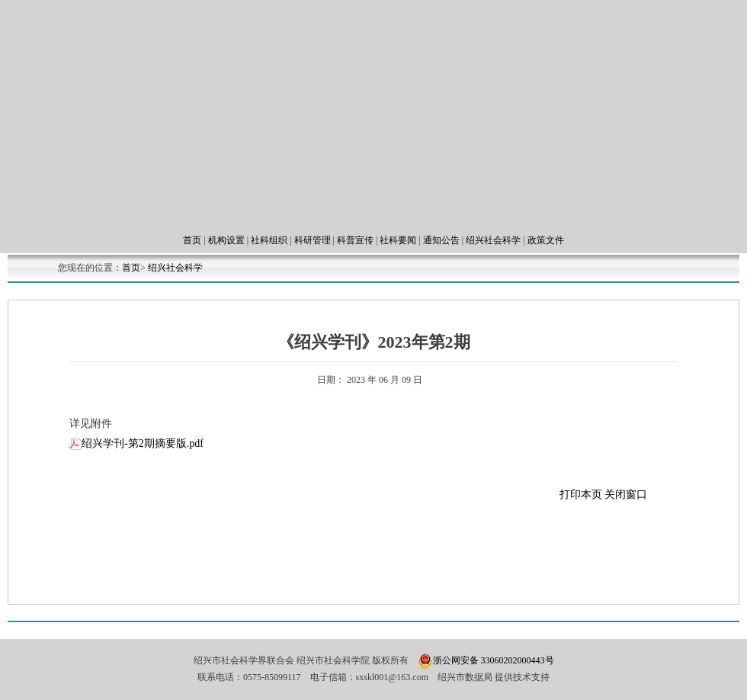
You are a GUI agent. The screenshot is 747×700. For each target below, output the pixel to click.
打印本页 (582, 494)
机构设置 (226, 240)
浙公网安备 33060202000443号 (494, 660)
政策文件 (546, 240)
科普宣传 (355, 240)
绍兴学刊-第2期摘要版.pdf (136, 443)
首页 (192, 240)
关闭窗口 (626, 494)
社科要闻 (398, 240)
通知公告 (441, 240)
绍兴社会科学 (493, 240)
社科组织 (269, 240)
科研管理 (313, 240)
